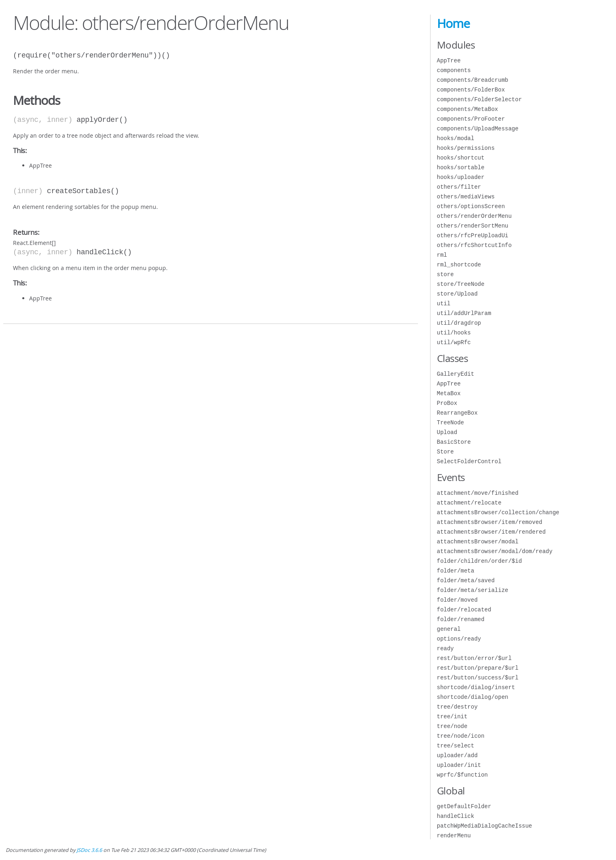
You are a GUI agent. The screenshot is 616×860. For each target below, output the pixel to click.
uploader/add (457, 755)
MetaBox (449, 393)
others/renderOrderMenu (474, 216)
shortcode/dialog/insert (476, 687)
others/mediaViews (466, 197)
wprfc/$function (463, 775)
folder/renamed (461, 619)
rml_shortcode (459, 265)
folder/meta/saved (466, 580)
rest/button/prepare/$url (478, 668)
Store (445, 452)
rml (442, 255)
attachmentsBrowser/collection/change (498, 512)
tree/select (456, 746)
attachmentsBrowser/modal (478, 542)
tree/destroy (457, 707)
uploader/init (459, 765)
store (445, 274)
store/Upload (457, 294)
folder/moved (457, 600)
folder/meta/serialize (473, 590)
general (449, 629)
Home (453, 23)
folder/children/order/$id (480, 561)
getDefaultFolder (464, 806)
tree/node (452, 726)
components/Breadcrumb (473, 80)
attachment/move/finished (478, 493)
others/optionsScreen (471, 206)
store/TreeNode (461, 284)
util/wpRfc (454, 342)
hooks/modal (456, 138)
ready (445, 648)
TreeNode (451, 423)
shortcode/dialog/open (473, 697)
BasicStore (454, 442)
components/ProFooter (471, 119)
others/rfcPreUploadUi (473, 235)
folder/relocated (464, 610)
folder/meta (456, 571)
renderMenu (454, 836)
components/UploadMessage (478, 129)
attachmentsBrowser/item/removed (490, 522)
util (444, 303)
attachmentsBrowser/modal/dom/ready (495, 551)
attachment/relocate (469, 503)
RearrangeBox (457, 413)
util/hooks (454, 333)
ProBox (447, 403)
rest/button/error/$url (474, 658)
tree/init (452, 716)
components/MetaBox (468, 109)
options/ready (459, 639)
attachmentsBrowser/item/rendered (491, 532)
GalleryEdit (456, 374)
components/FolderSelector (480, 99)
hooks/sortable (461, 167)
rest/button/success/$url (478, 678)
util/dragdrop (459, 323)
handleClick (456, 816)
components (454, 70)
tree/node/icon (461, 736)
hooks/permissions (466, 148)
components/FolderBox (471, 90)
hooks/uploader (461, 177)
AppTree (449, 61)
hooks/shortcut (461, 158)
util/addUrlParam (464, 313)
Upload (447, 432)
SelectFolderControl (469, 461)
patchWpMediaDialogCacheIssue (485, 826)
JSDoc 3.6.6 (89, 850)
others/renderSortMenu (473, 226)
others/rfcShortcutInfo (474, 245)
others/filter (459, 187)
